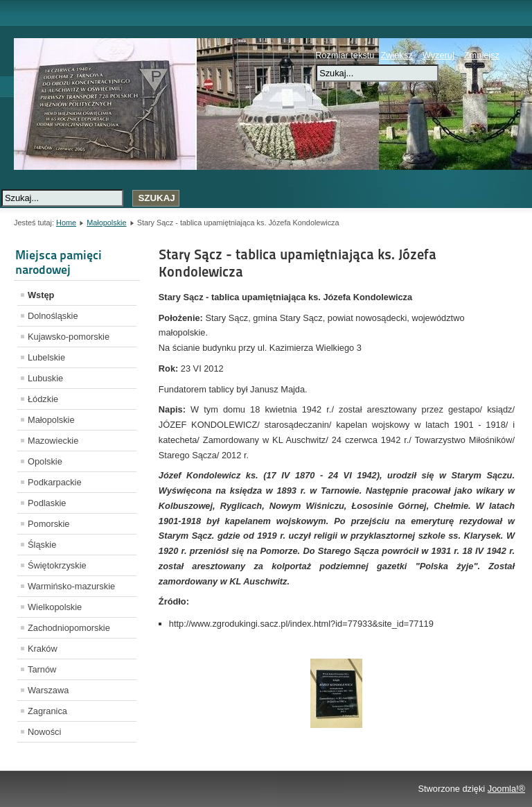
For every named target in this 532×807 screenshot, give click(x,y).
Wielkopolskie (55, 607)
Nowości (44, 732)
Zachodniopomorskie (69, 628)
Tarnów (42, 669)
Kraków (43, 649)
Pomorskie (48, 524)
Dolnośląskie (53, 316)
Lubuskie (45, 378)
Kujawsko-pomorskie (69, 337)
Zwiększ (396, 55)
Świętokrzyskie (57, 565)
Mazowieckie (53, 441)
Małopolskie (106, 223)
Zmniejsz (482, 55)
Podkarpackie (55, 482)
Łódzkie (43, 399)
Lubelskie (46, 357)
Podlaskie (47, 503)
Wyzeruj (438, 55)
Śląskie (42, 545)
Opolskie (45, 461)
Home (66, 223)
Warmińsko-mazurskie (71, 586)
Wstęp (41, 295)
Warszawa (48, 690)
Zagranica (47, 711)
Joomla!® (506, 789)
